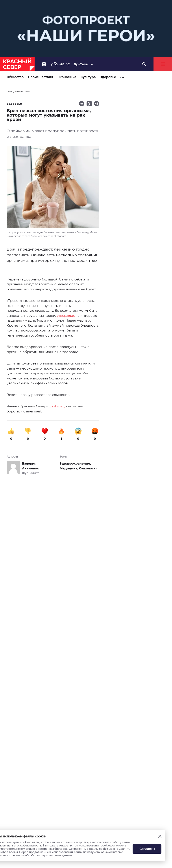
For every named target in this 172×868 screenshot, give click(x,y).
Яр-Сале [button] (81, 64)
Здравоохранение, (75, 463)
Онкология (88, 468)
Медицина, (69, 468)
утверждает (67, 316)
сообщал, (57, 406)
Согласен (147, 849)
